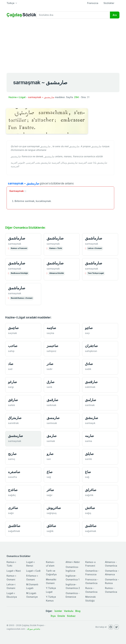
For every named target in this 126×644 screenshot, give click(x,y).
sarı (49, 459)
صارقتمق (91, 382)
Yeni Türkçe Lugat (96, 273)
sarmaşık (90, 423)
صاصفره (14, 472)
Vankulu (69, 611)
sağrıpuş (52, 513)
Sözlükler (109, 3)
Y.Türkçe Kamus (51, 599)
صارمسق (53, 418)
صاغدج (13, 490)
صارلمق (90, 400)
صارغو (12, 382)
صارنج (12, 454)
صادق (89, 364)
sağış (88, 513)
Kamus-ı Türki (56, 248)
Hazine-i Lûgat (17, 97)
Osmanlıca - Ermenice (73, 595)
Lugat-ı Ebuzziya (12, 595)
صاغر (50, 490)
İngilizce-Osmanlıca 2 (73, 586)
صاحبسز (52, 346)
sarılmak (90, 405)
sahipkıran (91, 351)
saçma (50, 333)
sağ (49, 477)
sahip (11, 351)
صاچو (89, 328)
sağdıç (12, 495)
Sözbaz (71, 616)
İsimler (58, 611)
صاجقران (91, 346)
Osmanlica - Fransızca (92, 573)
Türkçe (10, 3)
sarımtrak (13, 423)
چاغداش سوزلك (33, 629)
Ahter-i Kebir (73, 562)
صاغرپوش (54, 508)
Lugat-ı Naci (14, 571)
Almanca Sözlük (57, 273)
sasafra (12, 477)
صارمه (89, 436)
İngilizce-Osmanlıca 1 (73, 577)
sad (10, 369)
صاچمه (51, 328)
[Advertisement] (63, 46)
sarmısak (52, 423)
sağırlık (89, 495)
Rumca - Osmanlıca (111, 590)
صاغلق (51, 526)
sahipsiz (51, 351)
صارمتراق (15, 418)
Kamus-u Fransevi (19, 248)
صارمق (52, 436)
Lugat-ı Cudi (33, 571)
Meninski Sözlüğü (91, 599)
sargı (11, 387)
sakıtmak (90, 387)
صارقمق (52, 400)
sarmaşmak (15, 244)
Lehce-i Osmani (95, 248)
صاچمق (13, 328)
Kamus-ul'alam (50, 564)
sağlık (50, 531)
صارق (51, 382)
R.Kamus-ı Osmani (32, 577)
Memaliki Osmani (51, 581)
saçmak (12, 333)
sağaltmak (14, 531)
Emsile (61, 616)
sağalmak (91, 531)
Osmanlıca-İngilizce (72, 569)
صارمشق (91, 418)
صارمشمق (16, 436)
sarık (49, 387)
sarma (89, 441)
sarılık (88, 459)
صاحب (13, 346)
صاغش (90, 508)
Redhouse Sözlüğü (19, 273)
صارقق (13, 400)
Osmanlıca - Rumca (112, 581)
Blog (78, 611)
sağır (49, 495)
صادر (50, 364)
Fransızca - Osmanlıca (92, 581)
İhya (53, 616)
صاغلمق (91, 526)
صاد (11, 364)
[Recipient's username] (73, 15)
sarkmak (51, 405)
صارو (50, 454)
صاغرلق (91, 490)
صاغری (13, 508)
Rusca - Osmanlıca (91, 590)
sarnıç (12, 459)
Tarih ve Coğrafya (51, 573)
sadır (49, 369)
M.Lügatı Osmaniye (32, 595)
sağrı (11, 513)
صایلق (89, 454)
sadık (88, 369)
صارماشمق (17, 238)
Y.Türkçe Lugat (51, 590)
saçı (87, 333)
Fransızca (93, 3)
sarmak (51, 441)
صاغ (50, 472)
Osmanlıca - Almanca (112, 573)
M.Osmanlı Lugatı (32, 586)
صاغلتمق (14, 526)
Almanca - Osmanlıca (111, 564)
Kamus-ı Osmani (11, 577)
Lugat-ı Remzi (30, 564)
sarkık (11, 405)
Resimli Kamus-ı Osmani (22, 298)
